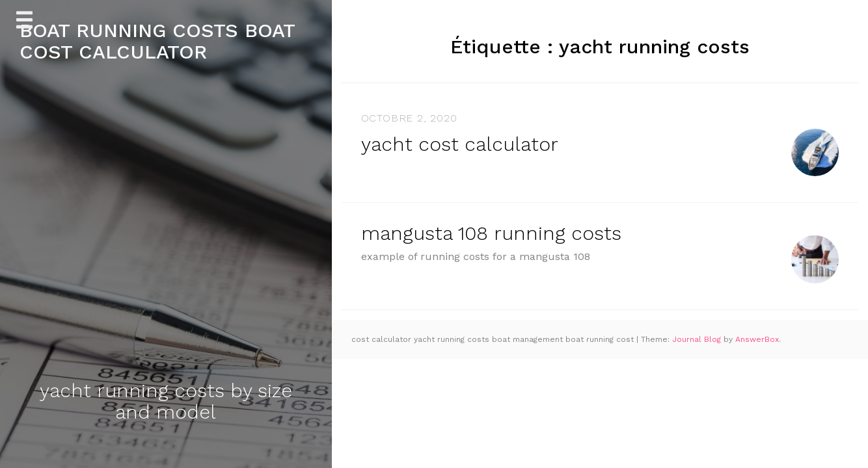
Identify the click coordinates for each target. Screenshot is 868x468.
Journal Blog (698, 339)
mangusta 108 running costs (491, 233)
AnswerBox (757, 339)
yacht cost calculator (460, 144)
